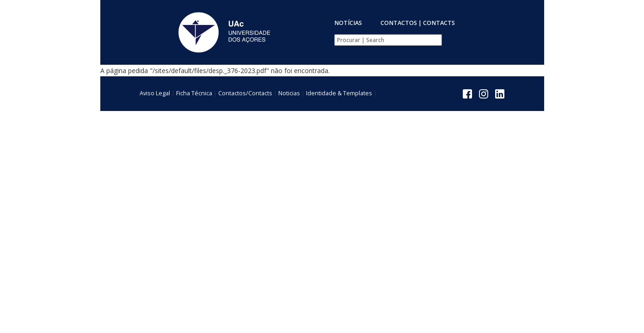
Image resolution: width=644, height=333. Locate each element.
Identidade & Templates (339, 93)
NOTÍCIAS (348, 23)
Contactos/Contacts (245, 93)
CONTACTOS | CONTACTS (418, 23)
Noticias (289, 93)
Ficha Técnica (194, 93)
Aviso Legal (155, 93)
